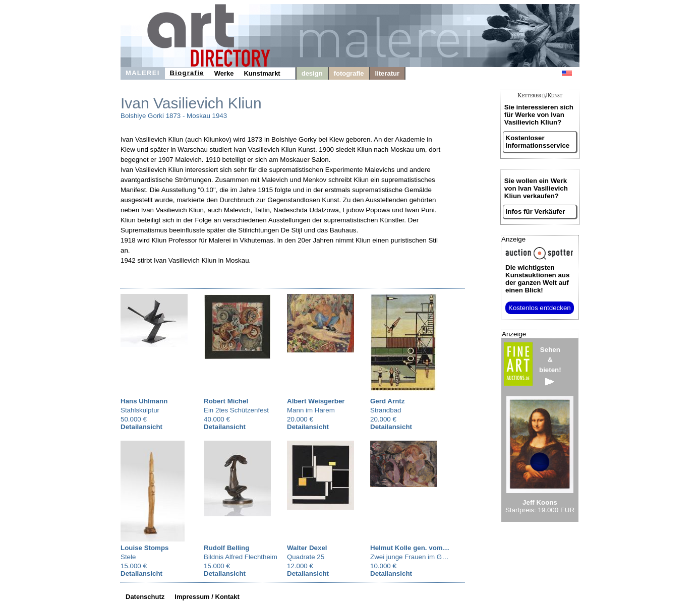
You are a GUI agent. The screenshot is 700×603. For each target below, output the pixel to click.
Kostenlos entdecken (540, 308)
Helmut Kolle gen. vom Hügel (417, 548)
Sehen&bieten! (550, 366)
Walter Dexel (307, 548)
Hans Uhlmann (144, 401)
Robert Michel (226, 401)
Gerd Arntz (387, 401)
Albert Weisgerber (316, 401)
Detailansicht (141, 427)
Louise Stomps (145, 548)
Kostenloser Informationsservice (538, 142)
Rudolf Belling (226, 548)
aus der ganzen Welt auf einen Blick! (537, 279)
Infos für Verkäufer (536, 212)
